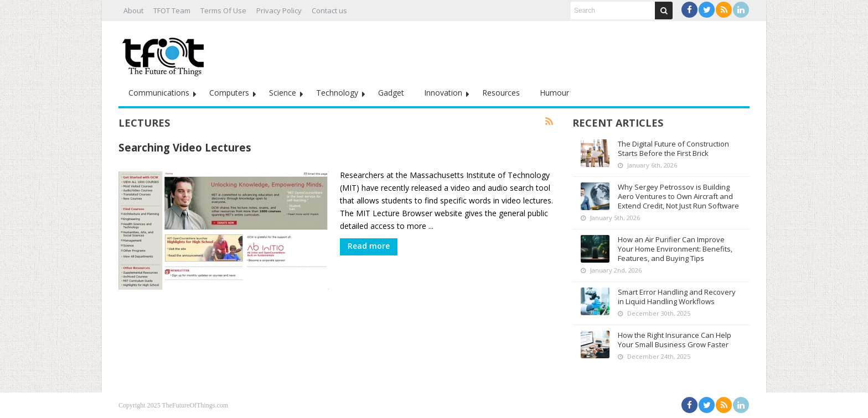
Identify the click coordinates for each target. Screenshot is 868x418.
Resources (501, 93)
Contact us (329, 11)
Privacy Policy (279, 11)
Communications (159, 93)
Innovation (443, 93)
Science (283, 93)
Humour (554, 93)
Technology (337, 93)
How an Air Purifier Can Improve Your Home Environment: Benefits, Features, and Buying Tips (675, 249)
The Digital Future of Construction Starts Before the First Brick (673, 148)
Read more (369, 246)
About (133, 11)
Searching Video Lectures (185, 147)
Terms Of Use (223, 11)
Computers (229, 93)
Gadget (391, 93)
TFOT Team (172, 11)
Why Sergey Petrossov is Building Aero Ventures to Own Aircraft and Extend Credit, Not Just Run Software (678, 196)
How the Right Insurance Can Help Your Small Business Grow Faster (675, 340)
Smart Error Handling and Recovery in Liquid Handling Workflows (677, 297)
